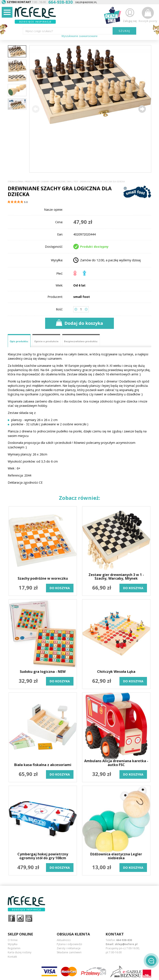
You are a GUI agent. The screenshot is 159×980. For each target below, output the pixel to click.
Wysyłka (13, 944)
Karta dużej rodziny (20, 952)
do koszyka (60, 588)
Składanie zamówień (69, 952)
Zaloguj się (130, 15)
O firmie (13, 940)
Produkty (30, 182)
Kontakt (12, 957)
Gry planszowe (58, 182)
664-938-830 (124, 940)
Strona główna (16, 182)
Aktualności (64, 940)
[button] (142, 109)
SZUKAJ (125, 31)
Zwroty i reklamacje (69, 948)
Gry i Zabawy (43, 182)
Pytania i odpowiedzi (69, 944)
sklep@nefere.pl (86, 2)
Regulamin (14, 948)
